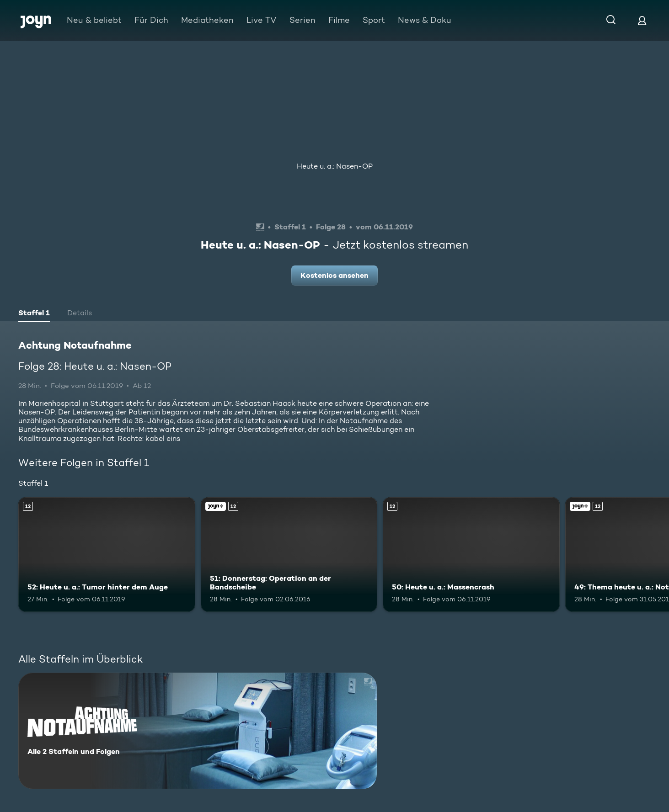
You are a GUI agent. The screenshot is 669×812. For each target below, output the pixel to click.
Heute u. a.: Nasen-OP (335, 166)
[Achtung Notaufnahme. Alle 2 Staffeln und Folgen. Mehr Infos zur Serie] (198, 731)
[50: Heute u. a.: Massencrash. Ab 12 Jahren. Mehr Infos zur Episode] (471, 555)
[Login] (642, 20)
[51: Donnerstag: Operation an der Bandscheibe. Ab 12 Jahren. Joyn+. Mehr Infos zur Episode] (289, 555)
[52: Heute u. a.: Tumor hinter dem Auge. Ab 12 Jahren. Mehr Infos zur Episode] (107, 555)
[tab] (34, 314)
